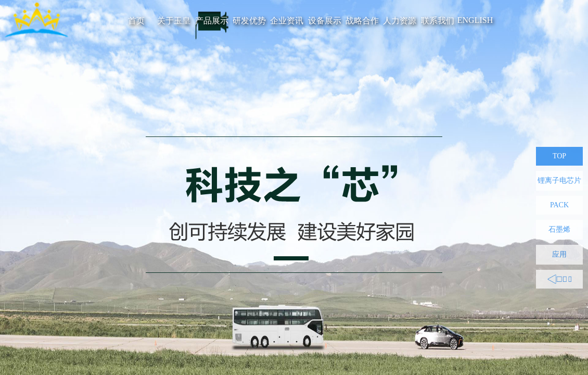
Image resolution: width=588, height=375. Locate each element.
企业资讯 (287, 21)
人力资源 (400, 21)
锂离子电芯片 (559, 180)
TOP (559, 156)
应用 (559, 254)
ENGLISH (475, 20)
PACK (559, 205)
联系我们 (438, 21)
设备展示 (325, 21)
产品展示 (212, 21)
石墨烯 (559, 229)
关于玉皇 (174, 21)
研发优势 (249, 21)
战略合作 (362, 21)
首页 (136, 21)
